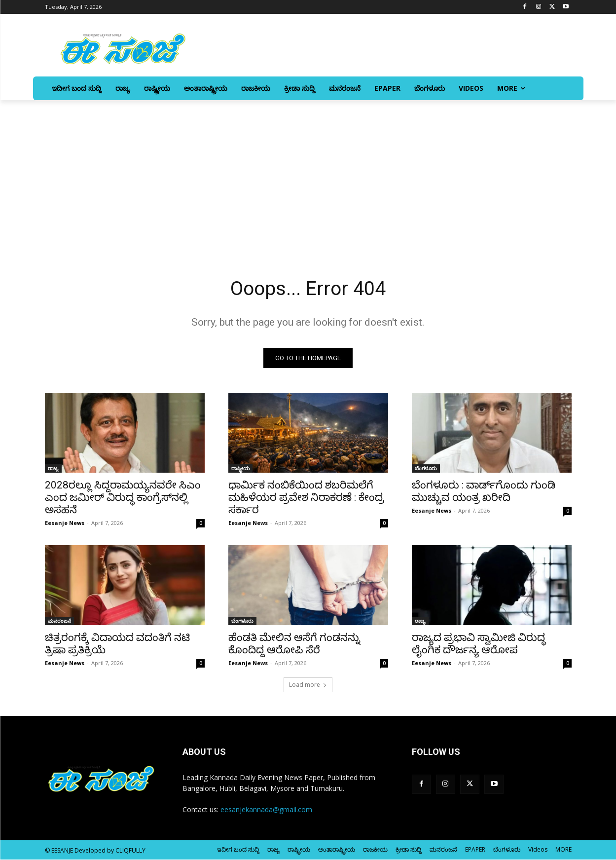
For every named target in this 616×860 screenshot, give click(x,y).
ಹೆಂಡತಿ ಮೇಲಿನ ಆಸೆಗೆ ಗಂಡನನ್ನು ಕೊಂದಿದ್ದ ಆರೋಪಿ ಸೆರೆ (294, 644)
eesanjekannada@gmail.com (266, 810)
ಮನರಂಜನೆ (59, 621)
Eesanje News (65, 523)
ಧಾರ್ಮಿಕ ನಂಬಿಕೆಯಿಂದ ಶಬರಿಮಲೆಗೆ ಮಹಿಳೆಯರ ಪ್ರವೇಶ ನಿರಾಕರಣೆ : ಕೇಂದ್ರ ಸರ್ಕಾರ (306, 498)
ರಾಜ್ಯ (53, 469)
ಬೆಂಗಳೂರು (426, 469)
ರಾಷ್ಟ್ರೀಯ (240, 469)
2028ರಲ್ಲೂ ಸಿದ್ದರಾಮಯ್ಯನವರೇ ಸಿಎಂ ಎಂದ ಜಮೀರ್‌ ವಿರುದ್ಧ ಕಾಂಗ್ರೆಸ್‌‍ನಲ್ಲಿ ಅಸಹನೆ (123, 498)
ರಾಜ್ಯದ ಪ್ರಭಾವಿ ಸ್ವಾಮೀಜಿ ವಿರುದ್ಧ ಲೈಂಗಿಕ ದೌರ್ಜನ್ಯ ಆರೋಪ (479, 644)
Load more (308, 685)
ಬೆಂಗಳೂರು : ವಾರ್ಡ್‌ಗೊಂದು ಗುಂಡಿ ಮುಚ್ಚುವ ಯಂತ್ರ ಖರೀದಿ (484, 492)
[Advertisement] (308, 174)
